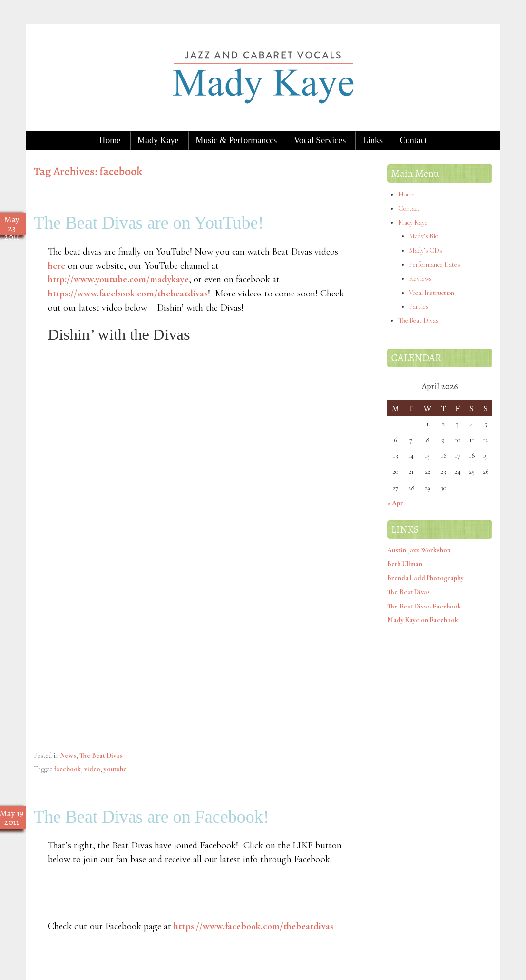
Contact (413, 140)
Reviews (420, 279)
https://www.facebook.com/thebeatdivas (128, 294)
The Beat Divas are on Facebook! (151, 817)
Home (110, 140)
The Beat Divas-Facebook (424, 606)
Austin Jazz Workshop (419, 550)
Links (373, 140)
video (92, 769)
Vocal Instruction (432, 293)
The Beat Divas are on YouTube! (149, 223)
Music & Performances (236, 140)
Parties (419, 306)
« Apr (395, 503)
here (57, 266)
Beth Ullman (405, 564)
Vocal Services (320, 140)
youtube (115, 769)
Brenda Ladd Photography (425, 578)
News (68, 755)
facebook (68, 769)
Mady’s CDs (426, 250)
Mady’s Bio (424, 236)
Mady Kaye (158, 140)
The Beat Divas (101, 755)
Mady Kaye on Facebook (423, 620)
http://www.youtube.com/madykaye (118, 279)
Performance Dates (435, 265)
